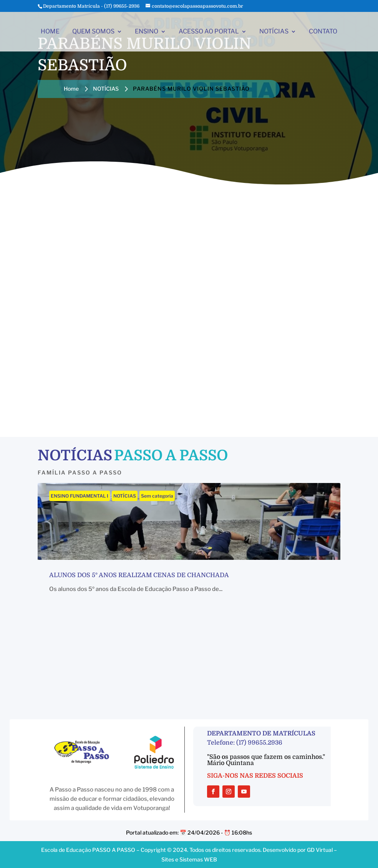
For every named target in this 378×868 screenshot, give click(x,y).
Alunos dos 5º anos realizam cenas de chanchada (139, 575)
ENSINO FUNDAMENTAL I (80, 496)
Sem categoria (157, 496)
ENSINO (147, 32)
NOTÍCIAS (274, 32)
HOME (50, 32)
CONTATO (323, 32)
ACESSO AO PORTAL (209, 32)
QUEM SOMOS (93, 32)
